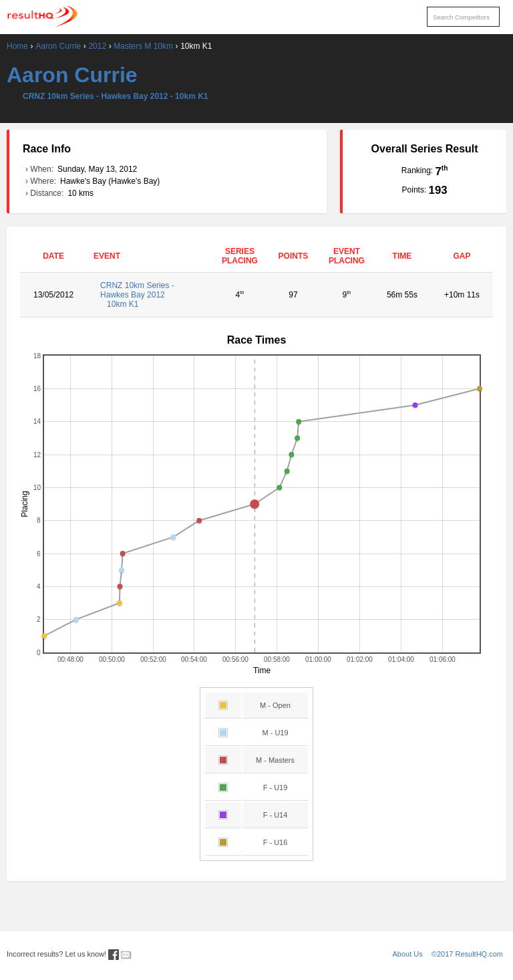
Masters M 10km (143, 46)
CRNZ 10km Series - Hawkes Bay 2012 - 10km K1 (115, 96)
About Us (408, 954)
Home (17, 46)
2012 (97, 46)
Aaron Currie (58, 46)
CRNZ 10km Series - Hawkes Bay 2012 (150, 295)
